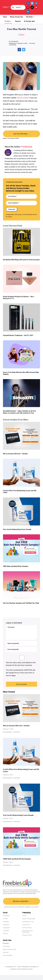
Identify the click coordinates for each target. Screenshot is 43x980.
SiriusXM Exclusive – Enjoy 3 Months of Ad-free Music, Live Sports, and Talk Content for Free (19, 412)
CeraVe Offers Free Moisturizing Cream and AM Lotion (20, 492)
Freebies (22, 35)
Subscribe (12, 209)
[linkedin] (28, 12)
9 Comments (16, 865)
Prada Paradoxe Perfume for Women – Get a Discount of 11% (18, 298)
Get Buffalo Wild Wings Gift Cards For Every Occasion (21, 260)
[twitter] (32, 3)
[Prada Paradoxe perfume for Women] (21, 265)
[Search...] (18, 7)
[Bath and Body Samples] (21, 535)
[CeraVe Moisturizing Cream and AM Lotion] (21, 459)
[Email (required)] (21, 649)
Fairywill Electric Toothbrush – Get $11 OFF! (18, 335)
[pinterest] (28, 7)
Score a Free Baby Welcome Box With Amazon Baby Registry (21, 373)
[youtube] (36, 7)
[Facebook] (19, 50)
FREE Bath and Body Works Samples (16, 566)
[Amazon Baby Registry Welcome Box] (21, 341)
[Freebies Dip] (6, 7)
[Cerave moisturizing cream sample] (21, 498)
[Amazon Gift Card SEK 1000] (21, 423)
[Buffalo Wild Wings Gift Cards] (21, 229)
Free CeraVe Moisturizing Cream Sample (17, 529)
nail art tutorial (23, 98)
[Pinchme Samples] (21, 572)
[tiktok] (32, 7)
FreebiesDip (27, 147)
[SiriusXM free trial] (21, 380)
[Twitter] (24, 50)
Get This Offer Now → (21, 134)
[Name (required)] (21, 643)
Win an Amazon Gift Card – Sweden (15, 454)
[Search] (13, 7)
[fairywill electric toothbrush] (21, 304)
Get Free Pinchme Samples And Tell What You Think (21, 603)
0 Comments (13, 45)
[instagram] (36, 3)
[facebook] (28, 3)
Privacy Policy (19, 673)
